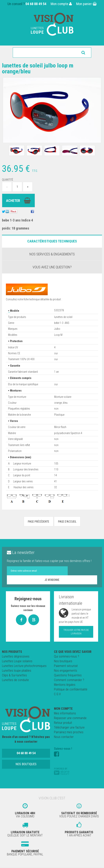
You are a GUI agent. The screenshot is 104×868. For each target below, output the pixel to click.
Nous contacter (64, 737)
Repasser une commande (70, 718)
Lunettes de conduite (15, 680)
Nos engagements (66, 671)
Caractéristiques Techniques (52, 241)
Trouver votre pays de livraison (76, 632)
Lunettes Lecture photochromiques (24, 666)
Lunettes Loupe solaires (17, 661)
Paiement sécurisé (66, 666)
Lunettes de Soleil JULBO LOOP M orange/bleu (38, 68)
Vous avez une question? (52, 267)
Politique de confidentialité (71, 689)
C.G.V (57, 694)
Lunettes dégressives (16, 656)
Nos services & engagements (52, 254)
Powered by (62, 771)
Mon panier (86, 4)
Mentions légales (65, 685)
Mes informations (65, 713)
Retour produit (63, 723)
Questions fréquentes (68, 675)
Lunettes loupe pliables (17, 671)
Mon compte (61, 4)
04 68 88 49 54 (36, 4)
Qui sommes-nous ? (67, 656)
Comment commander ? (69, 680)
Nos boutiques (63, 661)
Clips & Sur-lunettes (14, 675)
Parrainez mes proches (69, 732)
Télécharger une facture (69, 727)
